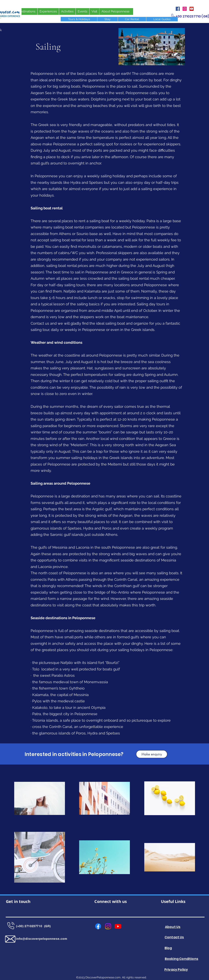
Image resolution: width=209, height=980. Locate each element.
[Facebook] (178, 9)
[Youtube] (118, 926)
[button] (152, 754)
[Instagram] (185, 9)
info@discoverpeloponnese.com (42, 939)
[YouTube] (192, 9)
